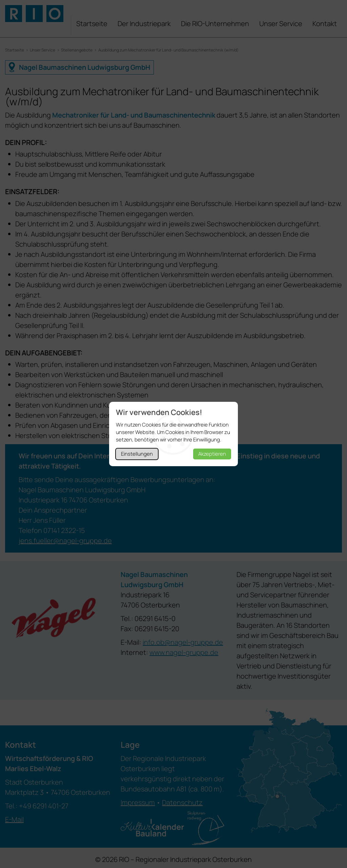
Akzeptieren (212, 454)
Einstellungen (137, 454)
